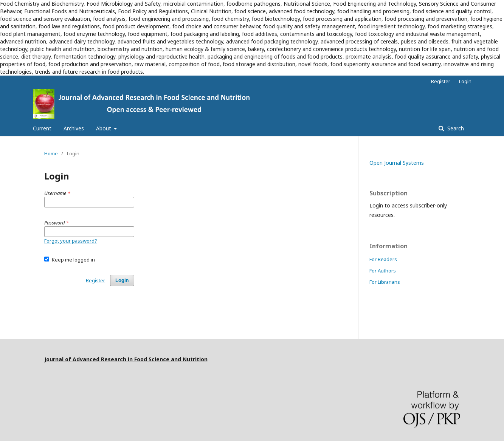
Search (455, 128)
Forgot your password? (71, 241)
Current (42, 128)
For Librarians (385, 282)
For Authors (383, 271)
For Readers (383, 259)
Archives (74, 128)
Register (441, 81)
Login (465, 81)
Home (51, 153)
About (104, 128)
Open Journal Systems (397, 163)
